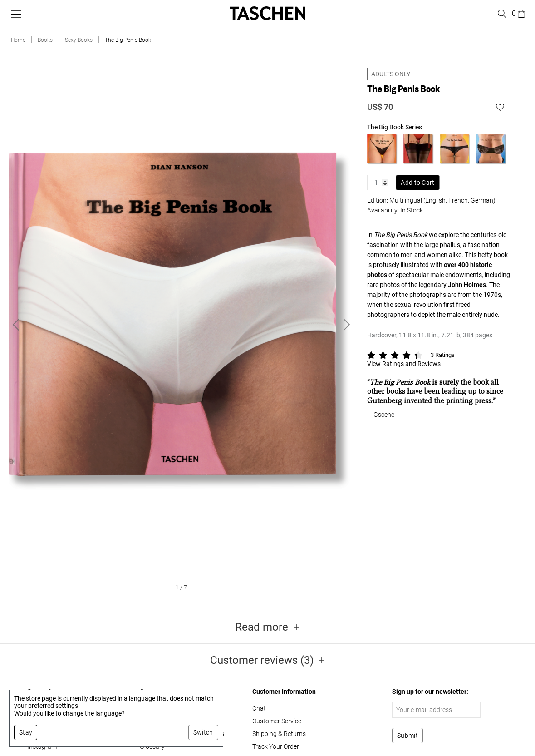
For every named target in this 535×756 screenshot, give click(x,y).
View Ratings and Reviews (404, 357)
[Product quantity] (380, 176)
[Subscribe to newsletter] (407, 736)
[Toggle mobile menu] (16, 14)
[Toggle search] (501, 14)
